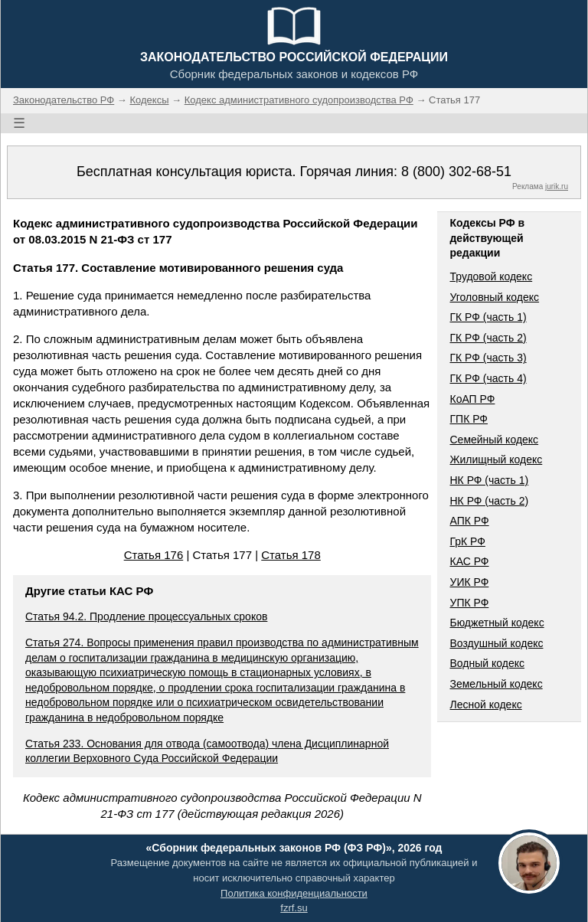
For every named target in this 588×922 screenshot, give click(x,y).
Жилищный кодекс (496, 459)
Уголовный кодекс (494, 297)
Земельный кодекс (496, 684)
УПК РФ (469, 603)
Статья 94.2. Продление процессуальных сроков (146, 616)
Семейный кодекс (494, 440)
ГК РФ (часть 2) (488, 338)
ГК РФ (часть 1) (488, 317)
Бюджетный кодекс (497, 623)
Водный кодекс (487, 663)
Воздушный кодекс (496, 643)
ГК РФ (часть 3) (488, 358)
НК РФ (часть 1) (489, 480)
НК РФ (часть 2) (489, 501)
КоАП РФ (472, 399)
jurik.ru (557, 186)
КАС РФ (469, 561)
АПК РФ (469, 521)
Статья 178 (291, 555)
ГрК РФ (467, 541)
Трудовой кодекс (491, 276)
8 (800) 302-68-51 (456, 172)
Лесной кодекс (485, 705)
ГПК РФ (469, 419)
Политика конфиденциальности (294, 893)
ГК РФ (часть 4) (488, 378)
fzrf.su (294, 908)
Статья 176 (154, 555)
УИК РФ (469, 582)
